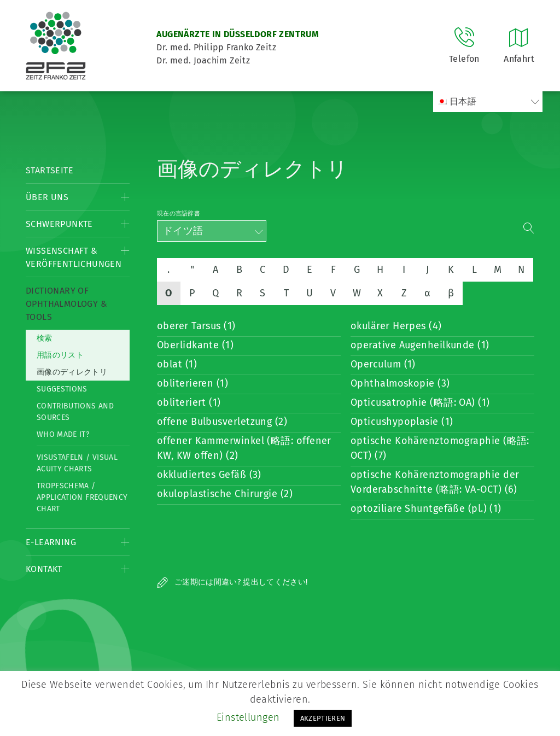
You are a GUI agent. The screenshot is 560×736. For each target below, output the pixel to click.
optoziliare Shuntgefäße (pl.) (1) (426, 509)
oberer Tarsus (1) (196, 326)
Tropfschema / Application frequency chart (82, 497)
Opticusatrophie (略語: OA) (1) (420, 402)
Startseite (49, 170)
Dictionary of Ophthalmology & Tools (66, 304)
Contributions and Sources (75, 412)
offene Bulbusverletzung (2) (222, 422)
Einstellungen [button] (248, 717)
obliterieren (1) (192, 383)
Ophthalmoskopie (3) (400, 383)
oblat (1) (177, 364)
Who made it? (63, 434)
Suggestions (62, 389)
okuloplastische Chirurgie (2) (225, 494)
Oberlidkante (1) (195, 345)
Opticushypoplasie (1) (402, 422)
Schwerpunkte (59, 224)
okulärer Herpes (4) (396, 326)
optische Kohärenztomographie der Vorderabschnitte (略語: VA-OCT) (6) (435, 482)
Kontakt (44, 569)
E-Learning (51, 542)
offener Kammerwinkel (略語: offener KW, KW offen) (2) (244, 448)
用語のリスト (60, 355)
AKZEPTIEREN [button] (323, 718)
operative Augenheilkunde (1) (420, 345)
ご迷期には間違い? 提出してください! (232, 582)
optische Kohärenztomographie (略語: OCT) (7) (440, 448)
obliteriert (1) (189, 402)
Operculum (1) (383, 364)
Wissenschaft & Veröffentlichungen (74, 257)
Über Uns (47, 197)
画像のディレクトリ (72, 372)
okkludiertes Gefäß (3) (209, 475)
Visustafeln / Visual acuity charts (77, 463)
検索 (45, 338)
